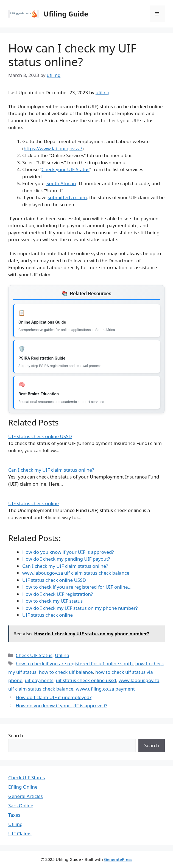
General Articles (26, 796)
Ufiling (62, 655)
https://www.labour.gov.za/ (53, 148)
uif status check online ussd (86, 680)
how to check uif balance (66, 672)
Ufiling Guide (66, 14)
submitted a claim (67, 197)
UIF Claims (20, 834)
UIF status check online (34, 503)
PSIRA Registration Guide (42, 358)
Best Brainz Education (39, 394)
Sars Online (21, 806)
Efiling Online (23, 787)
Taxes (14, 815)
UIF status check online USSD (40, 436)
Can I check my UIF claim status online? (51, 470)
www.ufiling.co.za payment (105, 689)
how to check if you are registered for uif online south (74, 663)
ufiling (102, 92)
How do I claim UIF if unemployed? (54, 697)
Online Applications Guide (42, 322)
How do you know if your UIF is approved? (62, 706)
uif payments (39, 680)
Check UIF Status (34, 655)
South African (61, 183)
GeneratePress (118, 859)
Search (16, 735)
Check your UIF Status (65, 169)
